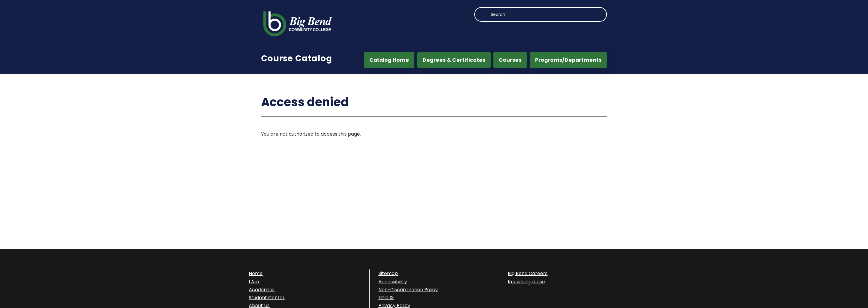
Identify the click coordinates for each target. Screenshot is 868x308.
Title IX (386, 298)
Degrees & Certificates (454, 60)
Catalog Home (389, 60)
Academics (262, 290)
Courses (510, 60)
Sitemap (388, 273)
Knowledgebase (526, 282)
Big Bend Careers (528, 273)
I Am (254, 282)
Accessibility (393, 282)
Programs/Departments (568, 60)
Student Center (267, 298)
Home (256, 273)
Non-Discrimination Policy (408, 290)
